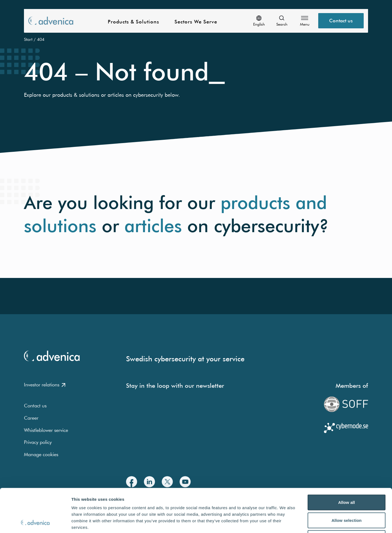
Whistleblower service (46, 430)
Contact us (35, 406)
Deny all (347, 497)
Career (31, 418)
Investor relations (45, 385)
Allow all (347, 461)
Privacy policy (38, 442)
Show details (286, 522)
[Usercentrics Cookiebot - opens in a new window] (35, 522)
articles (153, 226)
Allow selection (347, 479)
